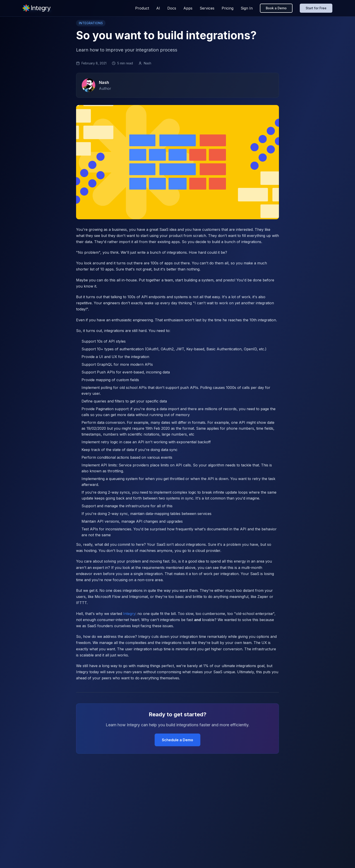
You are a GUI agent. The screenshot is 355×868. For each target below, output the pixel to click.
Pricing (228, 8)
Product (142, 8)
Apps (188, 8)
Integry (129, 614)
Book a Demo (276, 8)
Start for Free (316, 8)
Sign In (247, 8)
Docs (172, 8)
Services (207, 8)
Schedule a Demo (177, 740)
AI (158, 8)
